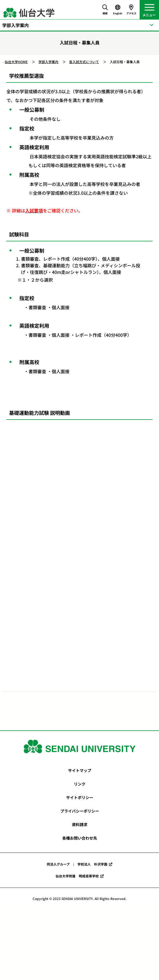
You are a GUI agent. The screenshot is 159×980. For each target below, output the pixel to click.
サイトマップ (80, 770)
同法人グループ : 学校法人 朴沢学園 (77, 864)
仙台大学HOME (16, 62)
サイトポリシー (80, 797)
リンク (80, 784)
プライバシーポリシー (80, 811)
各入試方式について (84, 62)
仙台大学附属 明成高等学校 (77, 876)
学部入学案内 (48, 62)
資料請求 (80, 824)
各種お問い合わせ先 (80, 838)
